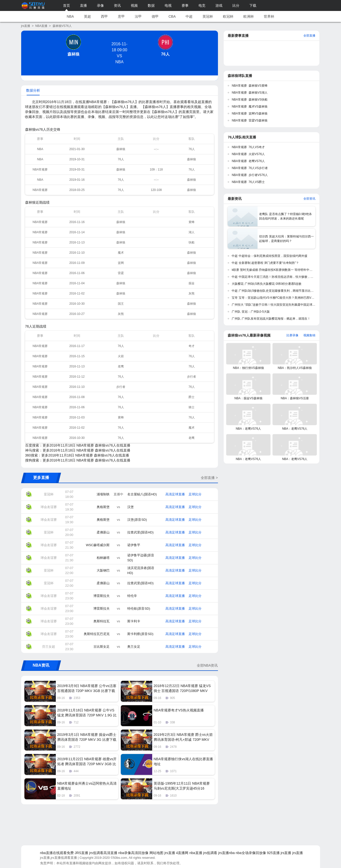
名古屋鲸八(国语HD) (142, 494)
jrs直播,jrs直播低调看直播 (59, 858)
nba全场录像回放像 (251, 853)
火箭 (121, 356)
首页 (67, 5)
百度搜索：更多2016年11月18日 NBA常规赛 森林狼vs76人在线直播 (78, 445)
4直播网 (182, 853)
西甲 (104, 16)
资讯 (117, 5)
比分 (236, 5)
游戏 (219, 5)
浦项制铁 (103, 494)
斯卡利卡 (134, 621)
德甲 (155, 16)
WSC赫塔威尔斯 (98, 545)
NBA (70, 16)
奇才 (192, 346)
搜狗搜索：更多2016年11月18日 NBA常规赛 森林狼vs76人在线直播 (78, 460)
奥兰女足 (134, 647)
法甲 (138, 16)
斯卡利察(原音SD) (140, 634)
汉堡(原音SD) (137, 520)
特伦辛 (132, 596)
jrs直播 (26, 26)
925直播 (273, 853)
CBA (172, 16)
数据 (151, 5)
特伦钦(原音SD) (139, 608)
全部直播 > (209, 478)
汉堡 (131, 507)
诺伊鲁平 (134, 545)
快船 (192, 242)
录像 (100, 5)
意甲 (121, 16)
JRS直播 (81, 853)
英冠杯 (208, 16)
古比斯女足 (102, 647)
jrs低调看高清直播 (103, 853)
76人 (165, 54)
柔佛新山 (103, 532)
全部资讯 (309, 199)
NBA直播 (41, 26)
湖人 (192, 232)
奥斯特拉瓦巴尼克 (97, 634)
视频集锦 (309, 335)
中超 (189, 16)
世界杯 (269, 16)
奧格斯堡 (103, 520)
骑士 (192, 407)
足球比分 (195, 494)
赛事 (185, 5)
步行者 (192, 377)
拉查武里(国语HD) (140, 532)
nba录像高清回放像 (133, 853)
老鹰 (121, 366)
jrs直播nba (226, 853)
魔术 (121, 253)
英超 (87, 16)
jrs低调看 (210, 853)
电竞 (202, 5)
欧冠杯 (228, 16)
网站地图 (156, 853)
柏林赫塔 (103, 558)
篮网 (121, 263)
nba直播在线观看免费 (57, 853)
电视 (168, 5)
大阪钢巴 (103, 570)
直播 (83, 5)
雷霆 (121, 273)
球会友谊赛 (49, 507)
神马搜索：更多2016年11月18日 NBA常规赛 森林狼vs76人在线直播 (78, 450)
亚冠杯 (49, 494)
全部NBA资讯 (207, 665)
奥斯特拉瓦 (102, 621)
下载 (253, 5)
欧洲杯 (249, 16)
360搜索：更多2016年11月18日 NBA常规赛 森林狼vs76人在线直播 (77, 455)
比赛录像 (292, 335)
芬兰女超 (49, 647)
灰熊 (192, 293)
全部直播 (309, 36)
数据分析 (33, 90)
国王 (121, 304)
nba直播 (196, 853)
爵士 (192, 397)
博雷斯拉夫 (102, 596)
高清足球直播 (175, 494)
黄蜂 (192, 222)
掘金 (192, 283)
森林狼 (73, 54)
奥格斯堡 (103, 507)
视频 (134, 5)
